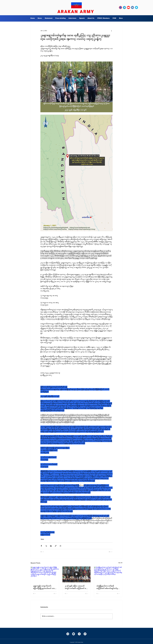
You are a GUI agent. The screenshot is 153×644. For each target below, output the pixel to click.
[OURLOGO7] (120, 7)
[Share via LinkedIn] (51, 546)
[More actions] (111, 31)
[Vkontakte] (79, 634)
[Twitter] (85, 634)
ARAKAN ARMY (76, 12)
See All (120, 563)
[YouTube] (74, 634)
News (42, 539)
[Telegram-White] (68, 634)
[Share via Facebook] (41, 546)
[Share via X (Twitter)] (46, 546)
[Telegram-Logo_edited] (124, 7)
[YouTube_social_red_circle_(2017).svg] (128, 7)
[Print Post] (60, 546)
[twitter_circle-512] (136, 7)
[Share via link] (56, 546)
